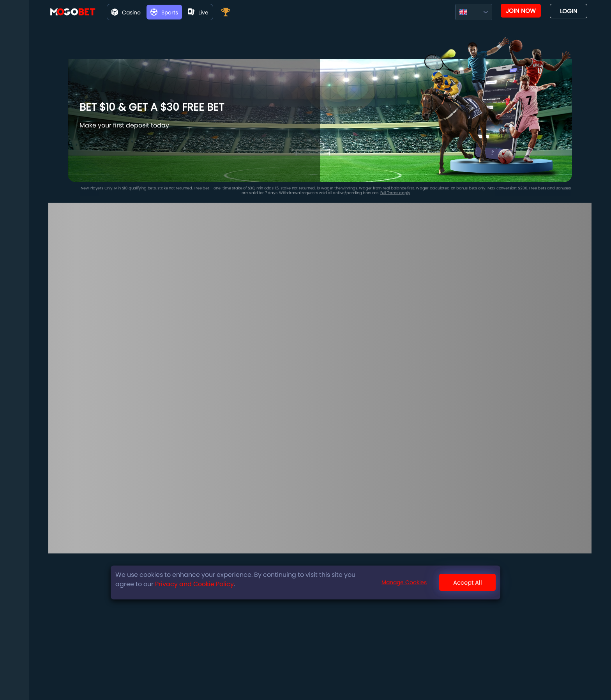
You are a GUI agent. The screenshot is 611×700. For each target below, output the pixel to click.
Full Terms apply (395, 193)
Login (569, 11)
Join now (521, 11)
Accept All (468, 582)
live (198, 12)
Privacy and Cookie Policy (194, 584)
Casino (126, 12)
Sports (164, 12)
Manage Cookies (404, 582)
